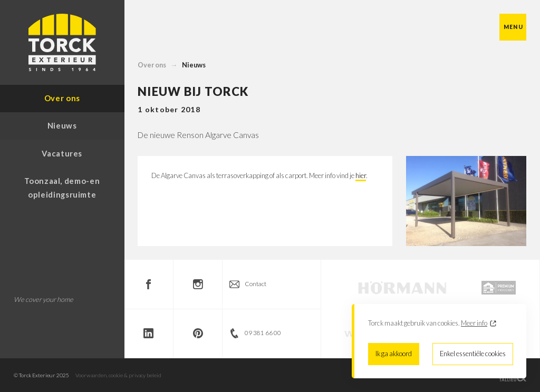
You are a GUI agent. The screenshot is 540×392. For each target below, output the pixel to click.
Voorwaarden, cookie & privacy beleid (118, 375)
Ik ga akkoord (394, 354)
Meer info (474, 323)
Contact (255, 284)
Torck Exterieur (62, 42)
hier (361, 175)
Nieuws (194, 65)
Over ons (152, 65)
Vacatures (62, 153)
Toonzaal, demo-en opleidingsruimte (62, 188)
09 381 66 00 (263, 333)
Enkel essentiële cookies (473, 354)
